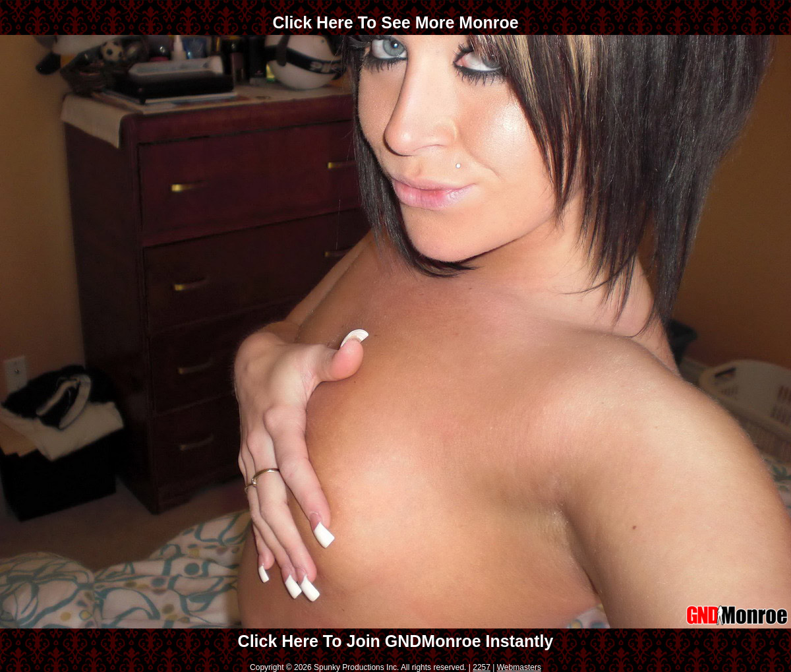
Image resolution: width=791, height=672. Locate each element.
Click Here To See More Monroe (395, 22)
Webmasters (519, 667)
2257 (482, 667)
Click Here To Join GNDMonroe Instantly (396, 641)
